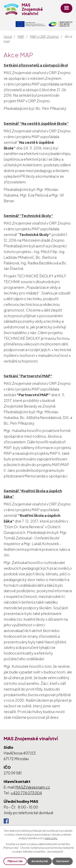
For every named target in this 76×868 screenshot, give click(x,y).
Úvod (8, 36)
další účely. (51, 838)
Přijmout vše (15, 861)
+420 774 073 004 (26, 793)
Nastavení (63, 861)
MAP (21, 36)
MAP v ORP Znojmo (44, 36)
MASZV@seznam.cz (33, 787)
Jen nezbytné (40, 861)
